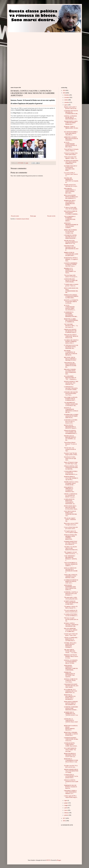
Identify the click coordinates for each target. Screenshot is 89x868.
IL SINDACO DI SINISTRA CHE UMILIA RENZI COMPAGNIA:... (71, 162)
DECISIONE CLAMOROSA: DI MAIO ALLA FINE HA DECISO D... (71, 353)
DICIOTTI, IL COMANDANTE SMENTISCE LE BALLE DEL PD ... (71, 410)
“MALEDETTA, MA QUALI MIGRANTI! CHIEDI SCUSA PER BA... (70, 365)
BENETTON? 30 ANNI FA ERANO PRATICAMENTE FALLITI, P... (71, 728)
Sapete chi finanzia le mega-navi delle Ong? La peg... (71, 463)
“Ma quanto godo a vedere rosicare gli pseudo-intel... (71, 598)
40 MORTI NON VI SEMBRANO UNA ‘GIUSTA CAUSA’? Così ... (71, 714)
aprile (66, 808)
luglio (66, 800)
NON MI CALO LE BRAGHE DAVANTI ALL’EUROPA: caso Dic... (70, 438)
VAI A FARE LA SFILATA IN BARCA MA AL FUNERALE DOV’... (71, 399)
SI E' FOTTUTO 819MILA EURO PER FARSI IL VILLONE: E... (71, 133)
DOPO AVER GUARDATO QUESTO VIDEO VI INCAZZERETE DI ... (71, 703)
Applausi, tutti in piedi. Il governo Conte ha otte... (71, 108)
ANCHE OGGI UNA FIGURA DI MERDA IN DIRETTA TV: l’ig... (71, 242)
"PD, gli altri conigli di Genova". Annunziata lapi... (70, 520)
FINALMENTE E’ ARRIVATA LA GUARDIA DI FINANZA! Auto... (69, 489)
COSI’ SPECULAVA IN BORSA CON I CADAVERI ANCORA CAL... (70, 513)
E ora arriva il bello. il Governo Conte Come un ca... (71, 174)
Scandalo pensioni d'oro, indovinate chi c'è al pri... (71, 185)
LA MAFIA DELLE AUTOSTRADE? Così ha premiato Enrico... (71, 776)
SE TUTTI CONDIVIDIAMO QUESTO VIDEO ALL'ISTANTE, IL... (70, 308)
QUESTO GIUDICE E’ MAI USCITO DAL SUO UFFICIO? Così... (71, 383)
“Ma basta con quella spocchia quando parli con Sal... (71, 619)
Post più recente (15, 216)
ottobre (66, 100)
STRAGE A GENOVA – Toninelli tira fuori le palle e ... (71, 782)
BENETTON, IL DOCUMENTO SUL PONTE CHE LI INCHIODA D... (70, 697)
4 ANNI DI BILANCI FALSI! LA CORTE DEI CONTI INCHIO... (71, 281)
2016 (64, 821)
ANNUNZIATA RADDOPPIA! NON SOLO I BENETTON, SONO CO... (70, 587)
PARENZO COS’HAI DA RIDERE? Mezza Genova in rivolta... (71, 656)
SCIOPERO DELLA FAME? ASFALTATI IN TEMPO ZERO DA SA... (71, 416)
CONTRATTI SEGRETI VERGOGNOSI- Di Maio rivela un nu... (71, 739)
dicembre (67, 95)
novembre (67, 97)
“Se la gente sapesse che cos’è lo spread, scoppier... (71, 532)
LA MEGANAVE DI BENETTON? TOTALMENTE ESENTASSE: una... (70, 501)
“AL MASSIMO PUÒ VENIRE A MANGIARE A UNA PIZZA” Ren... (71, 404)
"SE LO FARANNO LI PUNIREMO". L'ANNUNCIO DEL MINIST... (70, 219)
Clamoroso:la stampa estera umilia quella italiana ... (71, 154)
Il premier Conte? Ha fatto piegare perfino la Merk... (71, 454)
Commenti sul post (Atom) (22, 219)
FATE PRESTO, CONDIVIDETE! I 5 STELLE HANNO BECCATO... (70, 191)
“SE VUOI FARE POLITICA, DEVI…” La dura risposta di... (71, 326)
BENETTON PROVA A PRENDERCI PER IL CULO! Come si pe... (70, 755)
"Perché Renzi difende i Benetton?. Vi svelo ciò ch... (70, 444)
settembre (67, 102)
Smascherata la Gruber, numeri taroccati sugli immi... (70, 458)
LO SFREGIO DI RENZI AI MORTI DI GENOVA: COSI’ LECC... (71, 581)
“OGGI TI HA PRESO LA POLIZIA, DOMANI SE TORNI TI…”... (71, 564)
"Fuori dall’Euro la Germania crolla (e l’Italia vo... (71, 150)
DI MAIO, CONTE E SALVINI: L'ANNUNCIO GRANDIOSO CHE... (71, 625)
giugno (66, 803)
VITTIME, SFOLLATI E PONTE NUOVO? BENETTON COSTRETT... (70, 645)
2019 (64, 90)
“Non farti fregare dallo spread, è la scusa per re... (71, 276)
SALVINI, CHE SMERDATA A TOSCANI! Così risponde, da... (71, 180)
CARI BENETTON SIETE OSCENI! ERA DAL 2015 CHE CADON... (71, 686)
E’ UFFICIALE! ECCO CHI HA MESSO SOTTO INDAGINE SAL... (71, 347)
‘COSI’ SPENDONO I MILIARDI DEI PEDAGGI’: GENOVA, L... (71, 558)
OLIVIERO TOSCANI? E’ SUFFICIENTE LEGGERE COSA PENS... (71, 168)
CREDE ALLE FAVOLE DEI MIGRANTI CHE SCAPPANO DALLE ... (71, 331)
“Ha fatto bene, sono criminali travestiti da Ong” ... (70, 449)
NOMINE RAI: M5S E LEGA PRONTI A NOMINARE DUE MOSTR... (70, 203)
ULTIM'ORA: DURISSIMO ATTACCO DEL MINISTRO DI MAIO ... (71, 708)
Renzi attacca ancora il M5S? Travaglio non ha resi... (71, 524)
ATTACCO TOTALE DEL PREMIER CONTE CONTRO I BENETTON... (71, 537)
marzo (66, 810)
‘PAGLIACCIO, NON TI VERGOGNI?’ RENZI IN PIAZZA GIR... (71, 336)
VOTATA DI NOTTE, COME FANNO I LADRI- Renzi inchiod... (71, 745)
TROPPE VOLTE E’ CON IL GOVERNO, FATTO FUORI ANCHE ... (71, 483)
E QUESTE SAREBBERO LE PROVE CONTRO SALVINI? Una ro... (71, 265)
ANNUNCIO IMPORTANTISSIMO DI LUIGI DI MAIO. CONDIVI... (71, 225)
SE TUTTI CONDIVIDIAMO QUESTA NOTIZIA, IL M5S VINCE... (70, 145)
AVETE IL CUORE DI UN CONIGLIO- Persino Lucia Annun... (71, 681)
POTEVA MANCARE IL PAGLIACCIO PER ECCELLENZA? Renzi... (71, 508)
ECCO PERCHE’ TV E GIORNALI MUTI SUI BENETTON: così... (70, 691)
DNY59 (48, 860)
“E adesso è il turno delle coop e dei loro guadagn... (71, 208)
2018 (64, 93)
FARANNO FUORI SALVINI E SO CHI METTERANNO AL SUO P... (71, 248)
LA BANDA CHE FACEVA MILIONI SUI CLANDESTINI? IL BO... (71, 112)
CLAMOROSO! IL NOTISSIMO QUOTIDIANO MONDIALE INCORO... (71, 314)
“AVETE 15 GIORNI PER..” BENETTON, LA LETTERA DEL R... (71, 639)
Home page (33, 216)
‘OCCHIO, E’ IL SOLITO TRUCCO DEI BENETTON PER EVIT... (71, 548)
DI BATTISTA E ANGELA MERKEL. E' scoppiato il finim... (71, 259)
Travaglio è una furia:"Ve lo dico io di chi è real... (71, 766)
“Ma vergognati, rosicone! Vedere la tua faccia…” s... (71, 553)
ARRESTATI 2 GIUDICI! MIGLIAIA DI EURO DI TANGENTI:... (71, 139)
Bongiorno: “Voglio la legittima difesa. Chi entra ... (71, 128)
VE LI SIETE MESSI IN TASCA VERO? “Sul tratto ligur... (70, 750)
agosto (66, 105)
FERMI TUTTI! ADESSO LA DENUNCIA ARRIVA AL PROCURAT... (71, 296)
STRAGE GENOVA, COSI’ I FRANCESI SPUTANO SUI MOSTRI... (71, 468)
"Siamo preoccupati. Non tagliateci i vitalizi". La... (71, 158)
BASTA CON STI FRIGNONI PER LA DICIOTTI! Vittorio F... (70, 427)
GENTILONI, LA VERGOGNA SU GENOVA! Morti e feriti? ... (71, 721)
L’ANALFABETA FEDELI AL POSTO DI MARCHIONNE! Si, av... (71, 473)
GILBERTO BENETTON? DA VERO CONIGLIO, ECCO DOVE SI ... (71, 543)
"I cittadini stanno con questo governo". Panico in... (71, 285)
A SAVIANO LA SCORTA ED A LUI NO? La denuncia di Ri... (71, 421)
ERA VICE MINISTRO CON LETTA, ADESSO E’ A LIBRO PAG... (71, 630)
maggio (66, 805)
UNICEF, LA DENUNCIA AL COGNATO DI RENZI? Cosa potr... (71, 495)
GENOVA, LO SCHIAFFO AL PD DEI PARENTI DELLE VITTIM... (71, 662)
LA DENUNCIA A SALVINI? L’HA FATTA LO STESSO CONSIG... (71, 388)
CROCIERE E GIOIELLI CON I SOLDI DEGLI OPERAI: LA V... (70, 792)
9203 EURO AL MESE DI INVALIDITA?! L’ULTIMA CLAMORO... (71, 213)
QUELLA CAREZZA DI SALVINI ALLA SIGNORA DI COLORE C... (71, 570)
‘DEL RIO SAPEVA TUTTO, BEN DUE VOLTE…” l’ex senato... (71, 651)
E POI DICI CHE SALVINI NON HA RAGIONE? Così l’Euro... (71, 394)
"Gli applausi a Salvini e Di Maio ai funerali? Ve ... (71, 607)
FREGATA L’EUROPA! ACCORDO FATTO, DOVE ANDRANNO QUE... (70, 372)
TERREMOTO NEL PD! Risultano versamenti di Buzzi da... (70, 787)
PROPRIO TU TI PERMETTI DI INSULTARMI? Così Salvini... (70, 271)
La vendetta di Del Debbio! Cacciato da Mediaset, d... (71, 615)
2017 (64, 818)
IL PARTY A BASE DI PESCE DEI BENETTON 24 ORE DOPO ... (71, 603)
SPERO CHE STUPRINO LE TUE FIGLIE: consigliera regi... (70, 231)
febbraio (66, 813)
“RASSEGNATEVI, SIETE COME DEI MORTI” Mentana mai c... (71, 123)
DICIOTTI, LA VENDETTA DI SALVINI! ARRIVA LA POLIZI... (71, 302)
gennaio (66, 815)
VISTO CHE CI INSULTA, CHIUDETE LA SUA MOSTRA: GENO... (71, 576)
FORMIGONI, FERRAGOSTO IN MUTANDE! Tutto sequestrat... (69, 674)
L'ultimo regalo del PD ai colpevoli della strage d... (71, 797)
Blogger (59, 860)
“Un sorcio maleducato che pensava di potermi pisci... (71, 611)
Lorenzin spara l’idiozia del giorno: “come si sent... (71, 635)
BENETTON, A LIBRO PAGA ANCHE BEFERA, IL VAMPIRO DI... (71, 320)
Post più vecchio (51, 216)
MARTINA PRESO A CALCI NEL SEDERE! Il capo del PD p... (71, 478)
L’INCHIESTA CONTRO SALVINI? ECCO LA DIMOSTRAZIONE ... (70, 237)
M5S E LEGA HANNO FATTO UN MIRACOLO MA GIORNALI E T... (71, 197)
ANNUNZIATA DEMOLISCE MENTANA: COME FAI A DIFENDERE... (71, 668)
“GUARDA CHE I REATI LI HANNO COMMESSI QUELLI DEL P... (71, 342)
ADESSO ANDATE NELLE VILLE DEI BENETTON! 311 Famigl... (71, 771)
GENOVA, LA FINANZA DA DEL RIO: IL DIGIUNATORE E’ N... (71, 118)
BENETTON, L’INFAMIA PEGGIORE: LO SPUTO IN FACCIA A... (71, 734)
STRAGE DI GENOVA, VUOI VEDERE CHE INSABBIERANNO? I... (71, 432)
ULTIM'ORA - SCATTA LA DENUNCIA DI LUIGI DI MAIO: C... (71, 594)
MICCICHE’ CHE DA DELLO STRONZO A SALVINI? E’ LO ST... (70, 359)
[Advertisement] (25, 44)
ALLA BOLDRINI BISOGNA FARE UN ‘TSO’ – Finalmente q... (70, 378)
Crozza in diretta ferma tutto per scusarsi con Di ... (71, 528)
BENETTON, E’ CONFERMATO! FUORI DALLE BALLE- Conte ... (71, 761)
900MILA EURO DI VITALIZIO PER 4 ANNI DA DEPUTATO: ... (71, 254)
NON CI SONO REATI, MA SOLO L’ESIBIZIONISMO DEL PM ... (71, 290)
